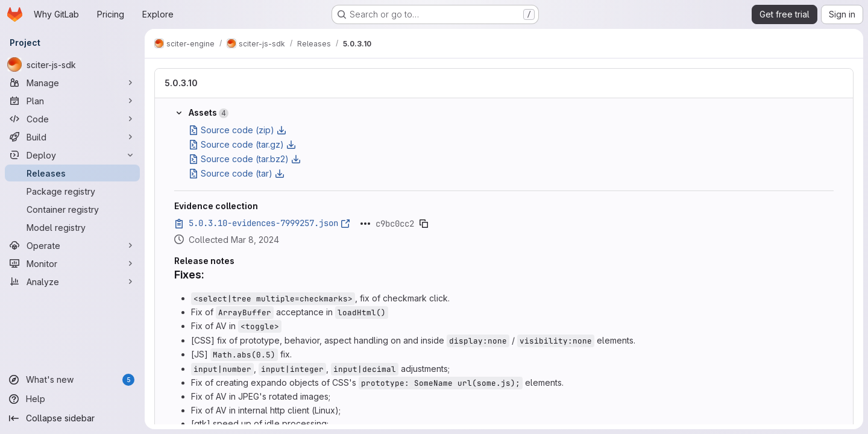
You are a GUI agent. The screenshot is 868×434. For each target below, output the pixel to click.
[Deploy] (72, 155)
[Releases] (72, 173)
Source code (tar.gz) (242, 144)
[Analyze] (72, 281)
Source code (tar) (237, 173)
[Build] (72, 137)
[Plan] (72, 101)
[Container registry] (72, 209)
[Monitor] (72, 263)
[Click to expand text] (365, 224)
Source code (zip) (237, 130)
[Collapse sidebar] (72, 418)
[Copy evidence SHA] (424, 224)
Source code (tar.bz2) (245, 159)
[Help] (72, 399)
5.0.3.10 (181, 83)
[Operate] (72, 245)
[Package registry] (72, 191)
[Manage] (72, 83)
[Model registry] (72, 227)
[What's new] (72, 380)
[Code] (72, 119)
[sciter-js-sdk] (72, 64)
